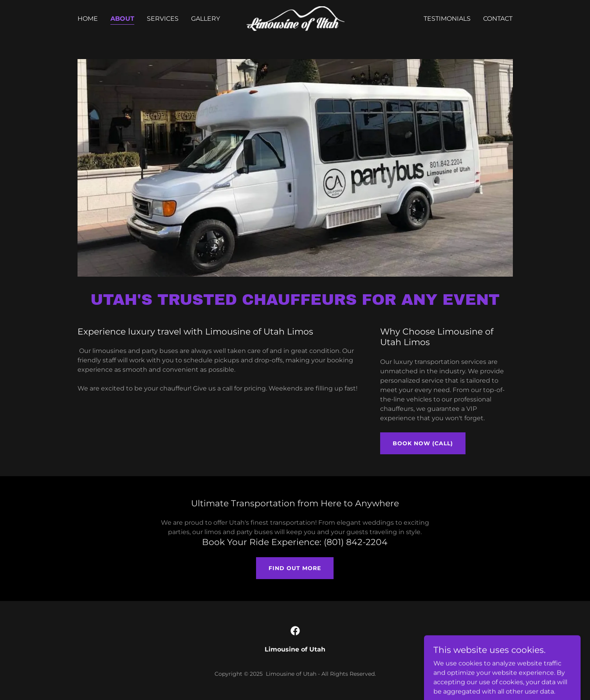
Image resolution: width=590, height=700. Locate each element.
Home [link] (88, 19)
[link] (295, 18)
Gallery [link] (206, 19)
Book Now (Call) (423, 443)
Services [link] (163, 19)
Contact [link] (498, 19)
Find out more (295, 568)
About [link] (122, 19)
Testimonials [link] (447, 19)
